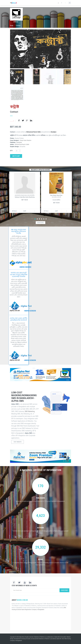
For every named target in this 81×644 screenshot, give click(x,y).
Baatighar (54, 132)
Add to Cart (16, 156)
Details (14, 211)
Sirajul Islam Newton (26, 140)
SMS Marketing (30, 411)
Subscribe (64, 590)
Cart (25, 211)
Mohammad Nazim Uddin (34, 132)
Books (12, 26)
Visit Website (18, 442)
